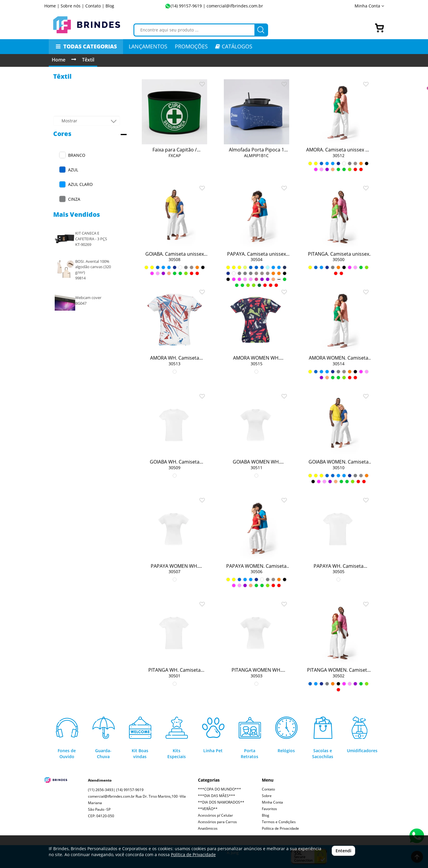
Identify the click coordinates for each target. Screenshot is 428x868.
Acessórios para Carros (217, 822)
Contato (268, 789)
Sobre (267, 796)
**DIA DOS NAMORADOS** (221, 802)
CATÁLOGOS (234, 46)
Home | (52, 6)
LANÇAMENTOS (148, 46)
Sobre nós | (72, 6)
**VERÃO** (208, 809)
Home (59, 60)
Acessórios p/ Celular (215, 815)
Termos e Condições (279, 822)
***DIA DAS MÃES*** (217, 796)
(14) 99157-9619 (186, 6)
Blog (110, 6)
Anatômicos (208, 828)
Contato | (95, 6)
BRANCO (77, 155)
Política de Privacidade (280, 828)
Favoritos (269, 809)
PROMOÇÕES (191, 46)
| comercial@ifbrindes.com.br (232, 6)
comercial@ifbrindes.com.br (111, 796)
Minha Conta (369, 6)
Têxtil (88, 60)
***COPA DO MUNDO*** (219, 789)
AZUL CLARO (80, 184)
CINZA (74, 199)
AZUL (73, 170)
